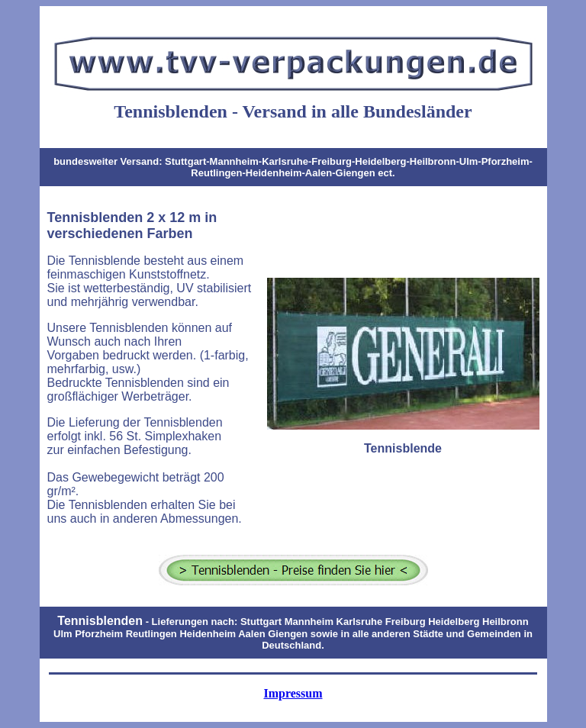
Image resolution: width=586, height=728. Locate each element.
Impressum (293, 693)
